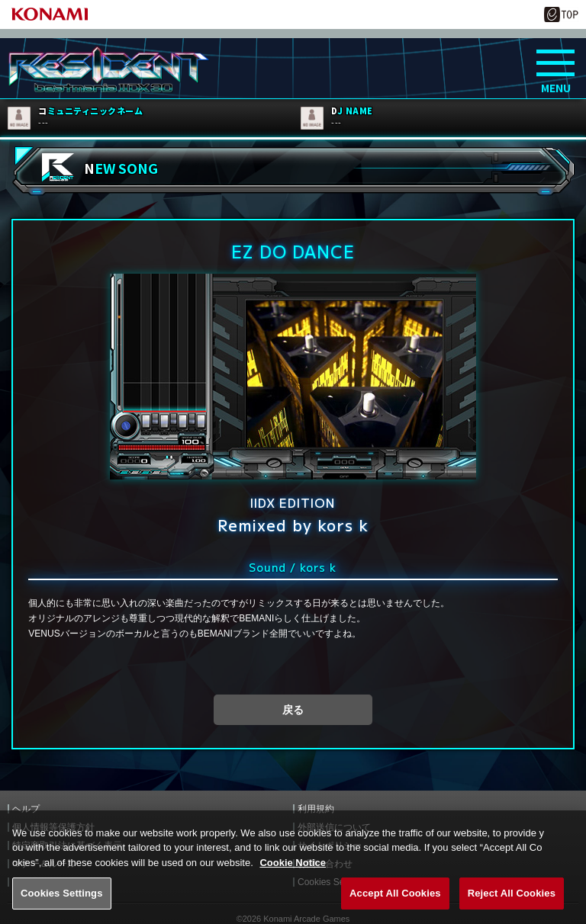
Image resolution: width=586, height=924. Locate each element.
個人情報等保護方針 (53, 827)
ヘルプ (26, 809)
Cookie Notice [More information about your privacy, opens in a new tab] (293, 880)
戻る (293, 710)
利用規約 (316, 809)
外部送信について (334, 827)
